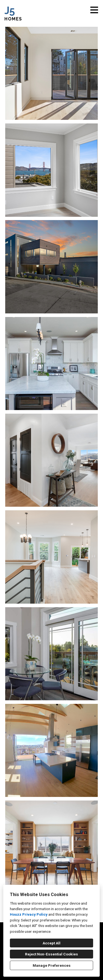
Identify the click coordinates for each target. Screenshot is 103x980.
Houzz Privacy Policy (29, 914)
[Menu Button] (94, 10)
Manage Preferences (52, 965)
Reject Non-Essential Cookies (51, 954)
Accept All (51, 943)
